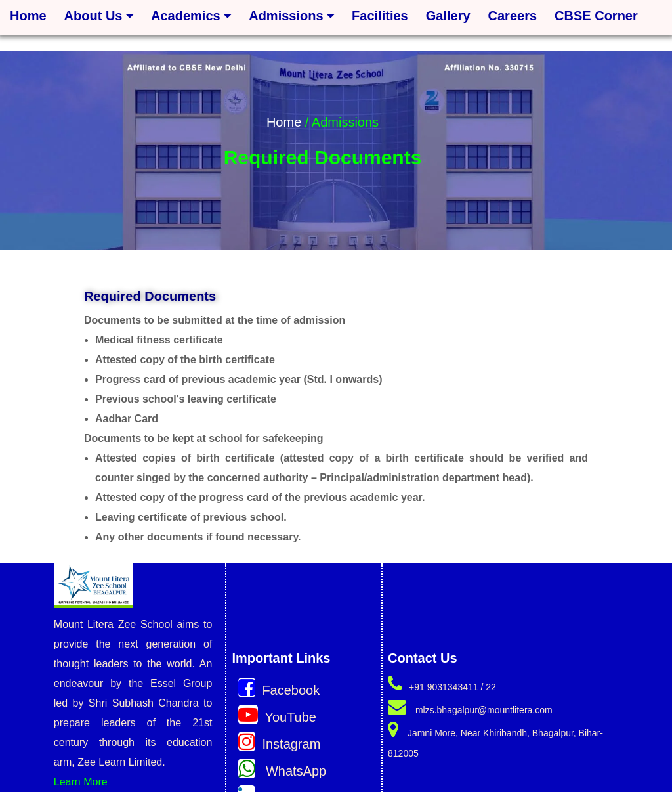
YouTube (277, 717)
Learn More (81, 782)
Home (284, 122)
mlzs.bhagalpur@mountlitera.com (470, 710)
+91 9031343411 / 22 (442, 687)
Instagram (279, 744)
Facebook (279, 690)
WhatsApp (282, 771)
